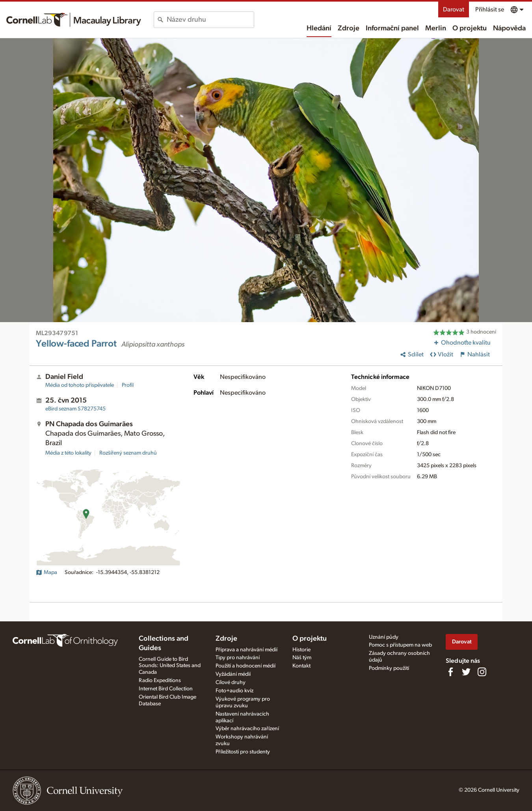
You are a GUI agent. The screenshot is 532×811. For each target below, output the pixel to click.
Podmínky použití (389, 668)
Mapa (47, 572)
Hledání (319, 28)
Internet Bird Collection (166, 689)
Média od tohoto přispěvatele (80, 385)
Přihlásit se (490, 9)
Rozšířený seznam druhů (128, 453)
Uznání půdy (384, 637)
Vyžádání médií (233, 674)
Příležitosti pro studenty (243, 752)
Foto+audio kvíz (234, 691)
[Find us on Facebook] (450, 672)
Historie (301, 650)
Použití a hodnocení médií (246, 666)
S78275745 (75, 409)
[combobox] (210, 20)
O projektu (470, 28)
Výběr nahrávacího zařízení (247, 729)
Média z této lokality (68, 453)
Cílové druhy (231, 682)
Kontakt (301, 666)
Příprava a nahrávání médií (246, 650)
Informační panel (392, 28)
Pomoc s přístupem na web (400, 645)
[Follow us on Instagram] (482, 672)
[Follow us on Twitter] (466, 672)
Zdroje (349, 28)
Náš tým (302, 658)
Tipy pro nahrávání (238, 658)
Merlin (436, 28)
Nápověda (509, 28)
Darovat (454, 9)
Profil (128, 385)
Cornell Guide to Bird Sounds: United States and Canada (170, 666)
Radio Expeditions (160, 680)
